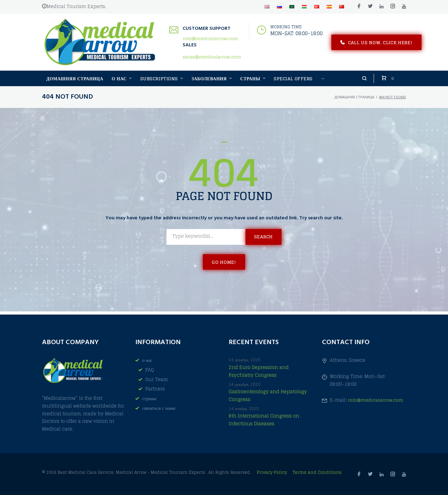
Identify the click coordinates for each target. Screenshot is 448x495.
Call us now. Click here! (376, 44)
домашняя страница (354, 100)
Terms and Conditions (317, 472)
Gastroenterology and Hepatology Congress (268, 396)
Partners (155, 389)
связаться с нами (159, 408)
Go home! (224, 265)
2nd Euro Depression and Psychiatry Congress (259, 371)
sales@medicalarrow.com (212, 58)
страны (149, 398)
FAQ (150, 370)
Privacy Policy (272, 472)
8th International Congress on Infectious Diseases (264, 420)
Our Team (157, 379)
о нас (147, 360)
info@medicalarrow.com (210, 40)
